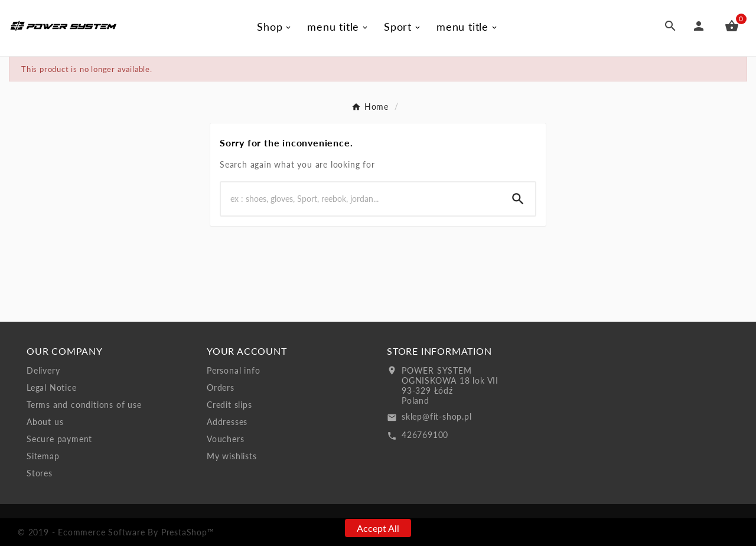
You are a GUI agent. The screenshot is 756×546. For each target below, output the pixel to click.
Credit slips (229, 405)
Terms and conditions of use (84, 405)
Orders (221, 388)
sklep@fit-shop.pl (437, 416)
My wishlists (232, 456)
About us (45, 422)
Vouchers (225, 439)
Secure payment (59, 439)
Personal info (233, 370)
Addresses (227, 422)
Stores (40, 473)
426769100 (425, 435)
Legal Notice (52, 388)
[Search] (361, 199)
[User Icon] (701, 26)
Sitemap (43, 456)
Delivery (43, 370)
